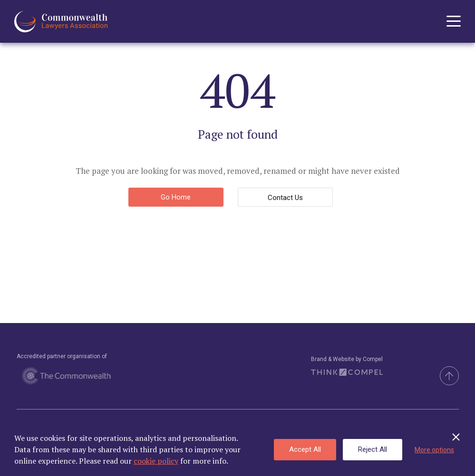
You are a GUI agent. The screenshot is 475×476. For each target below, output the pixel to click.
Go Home (176, 197)
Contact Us (285, 198)
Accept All (305, 449)
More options (434, 450)
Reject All (373, 449)
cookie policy (156, 461)
